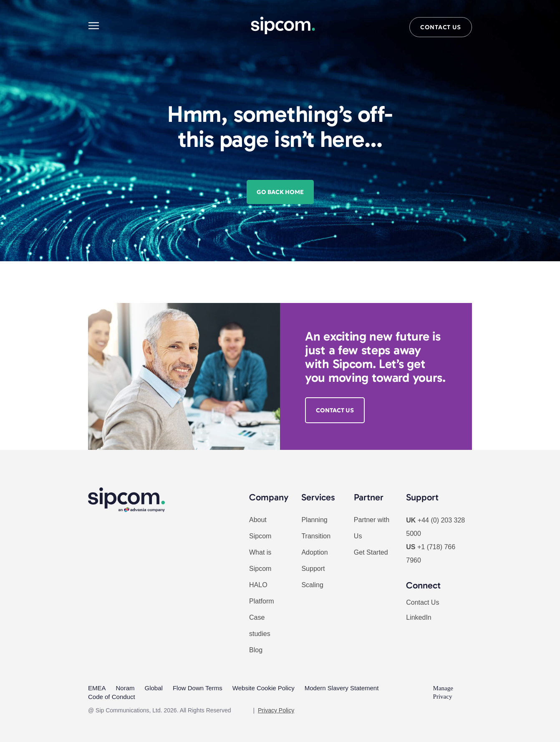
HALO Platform (262, 593)
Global (154, 688)
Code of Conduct (112, 696)
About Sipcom (260, 528)
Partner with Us (372, 528)
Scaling (312, 585)
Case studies (260, 626)
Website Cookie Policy (264, 688)
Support (313, 569)
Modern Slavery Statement (342, 688)
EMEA (97, 688)
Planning (314, 520)
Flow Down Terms (198, 688)
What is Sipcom (260, 560)
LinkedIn (419, 617)
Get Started (371, 552)
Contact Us (423, 602)
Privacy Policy (276, 710)
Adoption (314, 552)
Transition (316, 536)
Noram (125, 688)
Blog (256, 650)
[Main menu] (94, 26)
